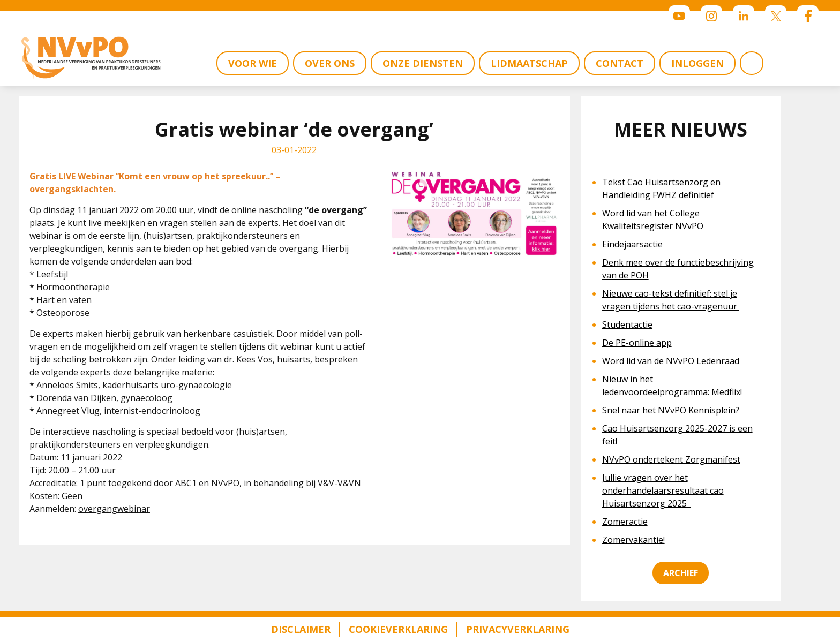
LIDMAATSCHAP (529, 63)
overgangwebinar (114, 509)
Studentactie (627, 324)
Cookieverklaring (398, 629)
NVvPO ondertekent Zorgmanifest (671, 459)
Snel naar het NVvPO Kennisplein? (671, 410)
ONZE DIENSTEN (423, 63)
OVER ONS (330, 63)
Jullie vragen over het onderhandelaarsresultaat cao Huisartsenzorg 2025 (663, 490)
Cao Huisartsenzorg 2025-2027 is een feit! (677, 435)
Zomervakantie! (633, 540)
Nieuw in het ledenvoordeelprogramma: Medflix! (672, 386)
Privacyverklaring (518, 629)
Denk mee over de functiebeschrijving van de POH (678, 269)
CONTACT (620, 63)
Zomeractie (625, 522)
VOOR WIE (253, 63)
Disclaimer (301, 629)
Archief (681, 573)
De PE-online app (637, 343)
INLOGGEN (697, 63)
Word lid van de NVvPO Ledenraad (671, 361)
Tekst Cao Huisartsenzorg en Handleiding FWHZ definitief (661, 188)
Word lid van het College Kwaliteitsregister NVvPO (653, 220)
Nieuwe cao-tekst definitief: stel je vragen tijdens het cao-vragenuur (671, 300)
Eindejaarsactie (632, 244)
